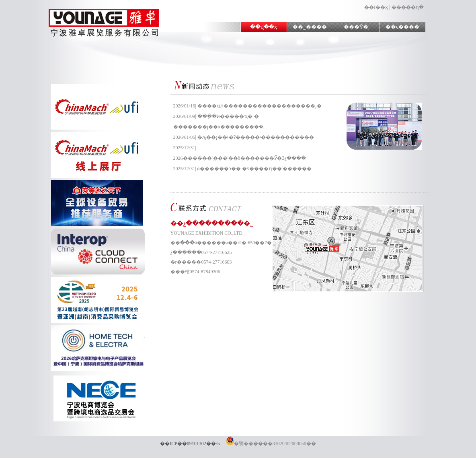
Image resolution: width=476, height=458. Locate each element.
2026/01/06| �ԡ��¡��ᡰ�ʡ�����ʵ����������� (244, 137)
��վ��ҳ (264, 27)
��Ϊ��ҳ (376, 7)
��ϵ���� (402, 27)
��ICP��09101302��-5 (190, 444)
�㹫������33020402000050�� (271, 444)
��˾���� (310, 27)
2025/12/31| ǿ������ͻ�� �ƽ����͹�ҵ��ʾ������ (242, 169)
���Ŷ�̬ (356, 27)
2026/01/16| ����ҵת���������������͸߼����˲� (247, 106)
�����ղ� (408, 7)
